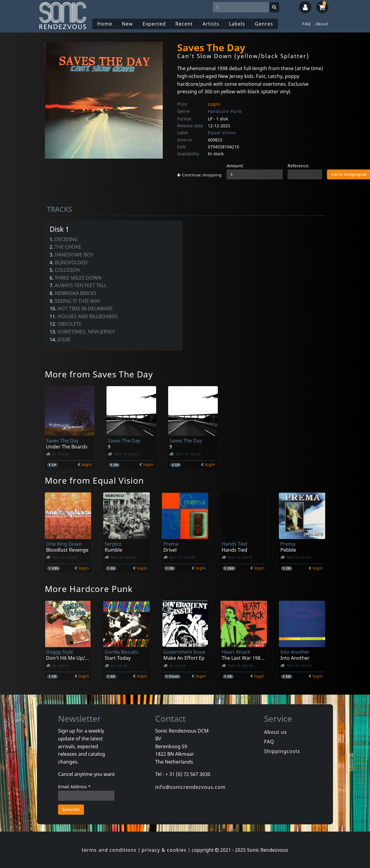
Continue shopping (199, 175)
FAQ (307, 24)
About (322, 24)
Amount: (235, 166)
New (127, 24)
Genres (264, 24)
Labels (237, 24)
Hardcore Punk (225, 111)
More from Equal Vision (94, 480)
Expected (154, 24)
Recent (184, 24)
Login (214, 104)
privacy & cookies (164, 850)
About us (276, 732)
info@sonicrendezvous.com (190, 787)
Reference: (298, 166)
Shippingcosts (282, 751)
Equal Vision (222, 133)
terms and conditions (109, 850)
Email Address (74, 787)
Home (105, 24)
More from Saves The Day (99, 374)
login (87, 464)
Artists (211, 24)
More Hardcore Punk (89, 589)
